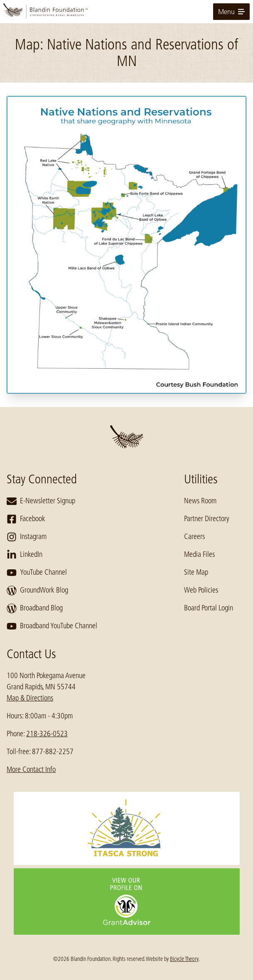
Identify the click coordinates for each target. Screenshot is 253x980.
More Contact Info (31, 769)
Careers (194, 537)
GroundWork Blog (37, 590)
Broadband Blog (35, 608)
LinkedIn (25, 555)
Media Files (199, 554)
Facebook (26, 519)
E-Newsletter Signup (41, 501)
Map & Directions (30, 698)
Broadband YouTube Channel (52, 626)
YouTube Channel (37, 573)
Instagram (27, 537)
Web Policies (201, 590)
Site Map (196, 572)
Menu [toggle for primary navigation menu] (231, 12)
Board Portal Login (209, 608)
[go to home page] (126, 12)
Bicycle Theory (184, 959)
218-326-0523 (47, 734)
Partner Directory (207, 519)
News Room (200, 501)
